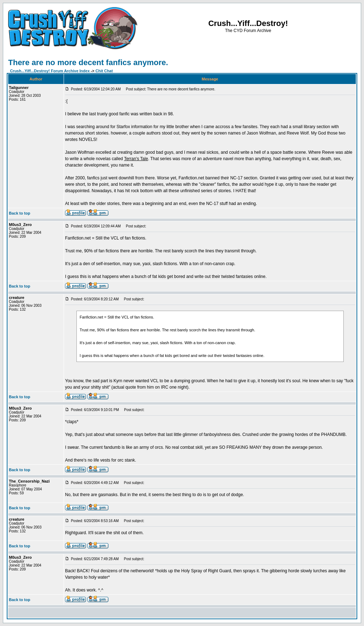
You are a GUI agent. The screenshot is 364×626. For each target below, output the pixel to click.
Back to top (20, 213)
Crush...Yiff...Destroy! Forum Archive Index (50, 71)
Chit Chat (104, 71)
